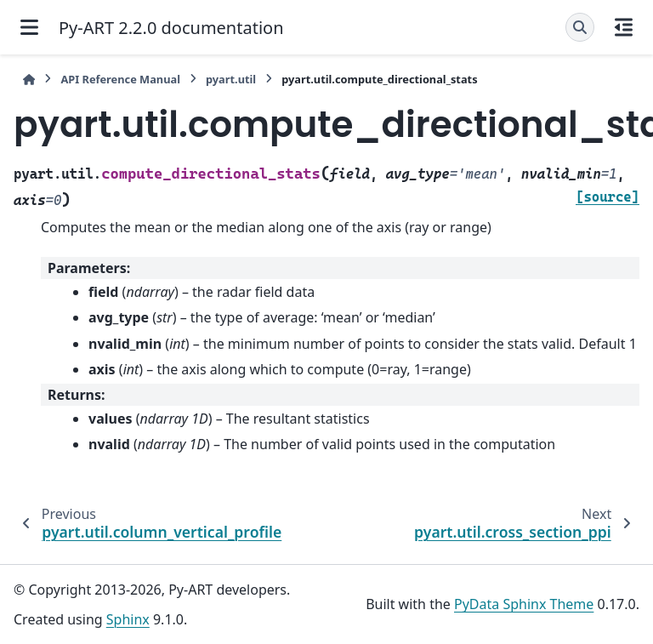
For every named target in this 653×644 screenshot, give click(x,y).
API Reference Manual (120, 79)
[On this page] (624, 27)
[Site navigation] (29, 27)
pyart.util (231, 79)
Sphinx (128, 619)
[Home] (29, 80)
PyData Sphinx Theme (524, 604)
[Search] (580, 27)
